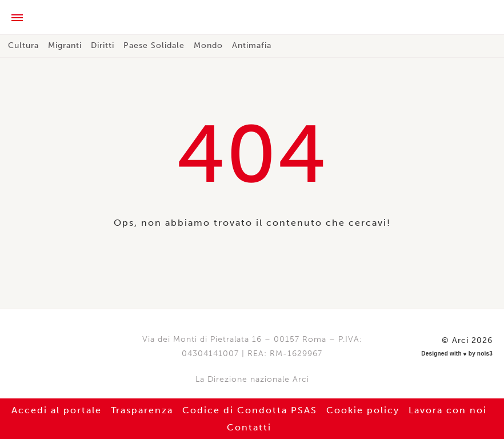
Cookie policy (363, 410)
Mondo (208, 45)
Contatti (249, 427)
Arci (252, 18)
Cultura (23, 45)
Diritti (103, 45)
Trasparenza (142, 410)
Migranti (65, 45)
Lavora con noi (448, 410)
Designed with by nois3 (457, 354)
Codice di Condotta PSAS (250, 410)
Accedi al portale (57, 410)
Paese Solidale (154, 45)
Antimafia (252, 45)
